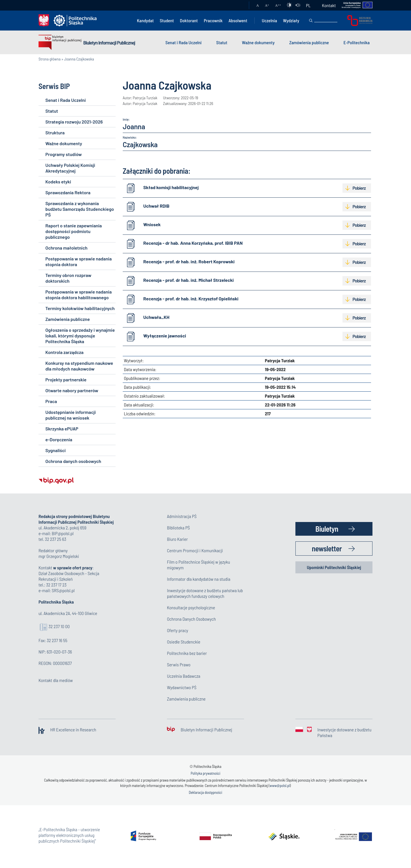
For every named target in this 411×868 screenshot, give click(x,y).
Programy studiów (64, 154)
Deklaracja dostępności (205, 792)
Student (167, 20)
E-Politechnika (356, 42)
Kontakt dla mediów (56, 680)
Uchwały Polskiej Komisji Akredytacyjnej (70, 168)
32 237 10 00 (59, 626)
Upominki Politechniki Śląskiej (334, 567)
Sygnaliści (56, 450)
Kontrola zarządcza (65, 352)
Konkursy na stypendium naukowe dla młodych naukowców (79, 366)
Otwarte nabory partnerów (72, 390)
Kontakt (329, 5)
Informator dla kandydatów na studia (199, 579)
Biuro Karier (177, 539)
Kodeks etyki (58, 182)
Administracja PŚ (182, 516)
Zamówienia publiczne (309, 42)
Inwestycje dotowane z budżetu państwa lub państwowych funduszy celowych (205, 593)
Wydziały (291, 20)
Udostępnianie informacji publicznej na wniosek (70, 415)
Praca (51, 401)
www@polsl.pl (280, 786)
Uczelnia (269, 20)
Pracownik (213, 20)
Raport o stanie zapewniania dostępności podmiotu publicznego (74, 231)
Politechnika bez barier (187, 653)
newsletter (327, 548)
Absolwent (238, 20)
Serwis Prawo (179, 664)
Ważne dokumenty (258, 42)
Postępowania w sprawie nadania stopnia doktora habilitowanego (78, 295)
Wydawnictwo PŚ (182, 687)
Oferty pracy (178, 630)
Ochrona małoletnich (66, 248)
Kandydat (145, 20)
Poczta (239, 5)
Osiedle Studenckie (184, 642)
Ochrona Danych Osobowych (191, 619)
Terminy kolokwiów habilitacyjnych (80, 308)
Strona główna (50, 59)
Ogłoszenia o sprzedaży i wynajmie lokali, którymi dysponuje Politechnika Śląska (80, 336)
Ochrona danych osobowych (73, 461)
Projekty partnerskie (66, 380)
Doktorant (189, 20)
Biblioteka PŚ (178, 528)
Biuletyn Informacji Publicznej (109, 43)
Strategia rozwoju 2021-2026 (74, 122)
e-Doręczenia (59, 439)
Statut (222, 42)
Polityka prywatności (205, 773)
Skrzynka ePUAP (62, 429)
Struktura (55, 132)
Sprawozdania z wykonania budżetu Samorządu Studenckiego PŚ (80, 209)
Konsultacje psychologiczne (191, 607)
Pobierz (359, 188)
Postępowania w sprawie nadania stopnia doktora (78, 261)
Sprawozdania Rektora (68, 192)
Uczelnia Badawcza (184, 676)
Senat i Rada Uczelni (184, 42)
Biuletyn (327, 529)
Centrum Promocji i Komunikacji (195, 550)
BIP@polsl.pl (63, 533)
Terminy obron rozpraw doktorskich (68, 278)
